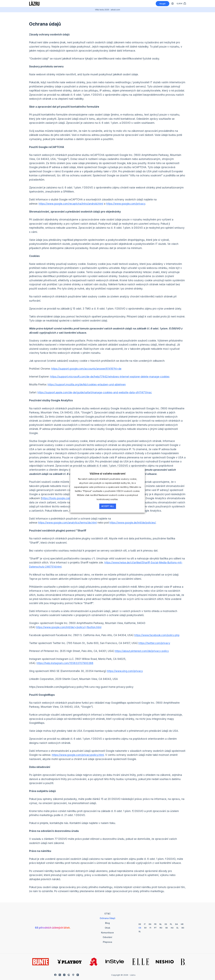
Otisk (107, 928)
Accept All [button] (108, 506)
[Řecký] (178, 928)
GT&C (107, 914)
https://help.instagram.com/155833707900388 (65, 663)
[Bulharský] (183, 928)
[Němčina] (140, 924)
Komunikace (107, 933)
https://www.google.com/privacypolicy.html (78, 755)
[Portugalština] (155, 928)
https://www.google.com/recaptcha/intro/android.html (71, 204)
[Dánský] (176, 924)
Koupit (163, 4)
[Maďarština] (172, 928)
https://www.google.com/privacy (126, 204)
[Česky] (140, 928)
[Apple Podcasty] (73, 975)
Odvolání (107, 937)
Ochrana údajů (107, 918)
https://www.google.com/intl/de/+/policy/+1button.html (69, 627)
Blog (107, 923)
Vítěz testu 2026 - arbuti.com (108, 10)
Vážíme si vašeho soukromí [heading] (107, 474)
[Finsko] (150, 928)
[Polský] (171, 924)
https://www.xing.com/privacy (125, 671)
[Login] (173, 4)
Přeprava (108, 942)
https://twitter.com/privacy (154, 643)
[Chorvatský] (182, 924)
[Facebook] (55, 975)
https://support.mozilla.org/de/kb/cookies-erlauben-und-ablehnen (87, 385)
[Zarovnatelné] (69, 975)
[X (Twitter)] (60, 975)
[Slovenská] (167, 928)
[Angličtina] (150, 924)
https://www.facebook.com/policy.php (157, 635)
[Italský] (145, 924)
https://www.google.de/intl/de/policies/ (133, 523)
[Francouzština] (155, 924)
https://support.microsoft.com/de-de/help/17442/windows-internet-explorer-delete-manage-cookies (110, 377)
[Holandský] (161, 924)
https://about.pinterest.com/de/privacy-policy (142, 651)
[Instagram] (64, 975)
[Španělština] (166, 924)
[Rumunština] (161, 928)
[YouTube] (78, 975)
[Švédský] (145, 928)
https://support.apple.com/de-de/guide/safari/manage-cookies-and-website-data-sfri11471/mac (95, 392)
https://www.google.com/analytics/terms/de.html (67, 523)
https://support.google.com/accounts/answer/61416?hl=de (86, 369)
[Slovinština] (140, 932)
